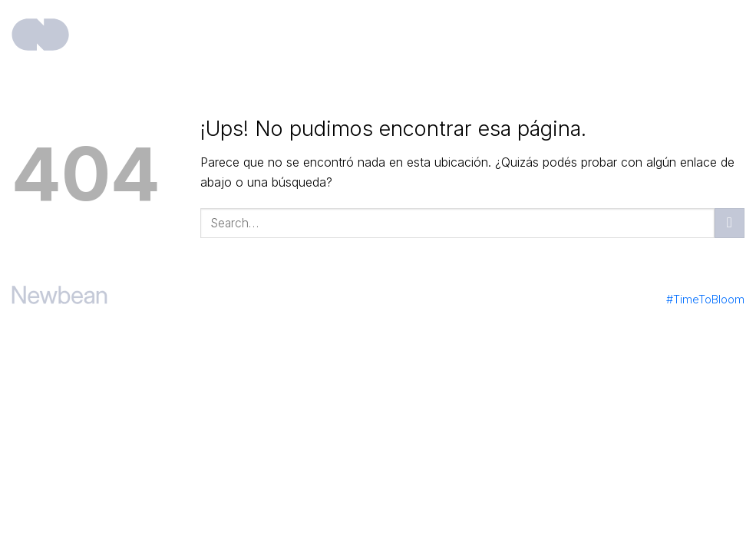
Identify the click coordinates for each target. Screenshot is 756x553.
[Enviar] (730, 223)
